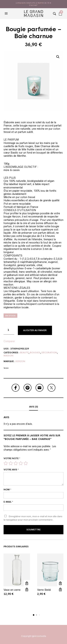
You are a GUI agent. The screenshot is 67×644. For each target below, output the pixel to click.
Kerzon (20, 361)
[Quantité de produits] (9, 330)
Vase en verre (12, 590)
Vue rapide (27, 589)
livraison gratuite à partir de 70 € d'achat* (33, 4)
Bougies (35, 353)
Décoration (49, 353)
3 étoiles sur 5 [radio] (16, 463)
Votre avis (11, 470)
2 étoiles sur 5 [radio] (11, 463)
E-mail (8, 502)
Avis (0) (33, 407)
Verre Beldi (44, 590)
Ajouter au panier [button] (27, 583)
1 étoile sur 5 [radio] (6, 463)
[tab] (33, 407)
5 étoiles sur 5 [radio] (26, 463)
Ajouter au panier (35, 330)
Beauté (24, 353)
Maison (8, 356)
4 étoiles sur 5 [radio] (21, 463)
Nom (7, 490)
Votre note (12, 458)
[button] (7, 14)
